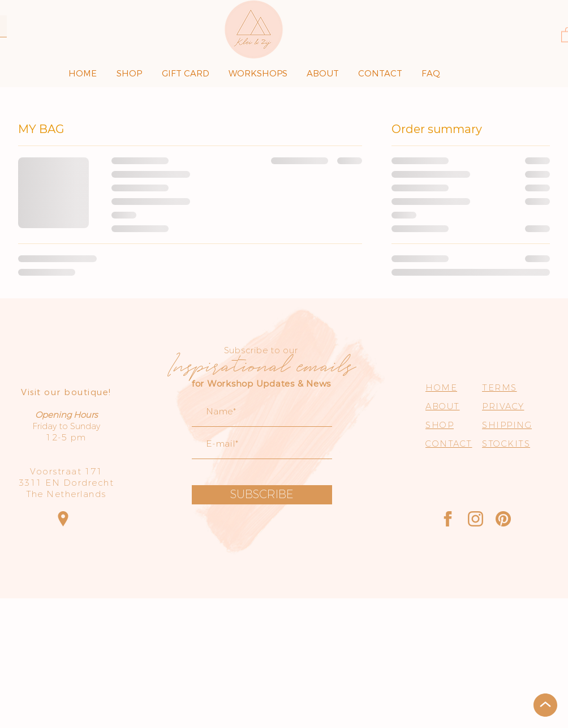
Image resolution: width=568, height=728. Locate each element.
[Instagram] (476, 519)
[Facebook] (448, 519)
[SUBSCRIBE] (262, 495)
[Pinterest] (503, 519)
